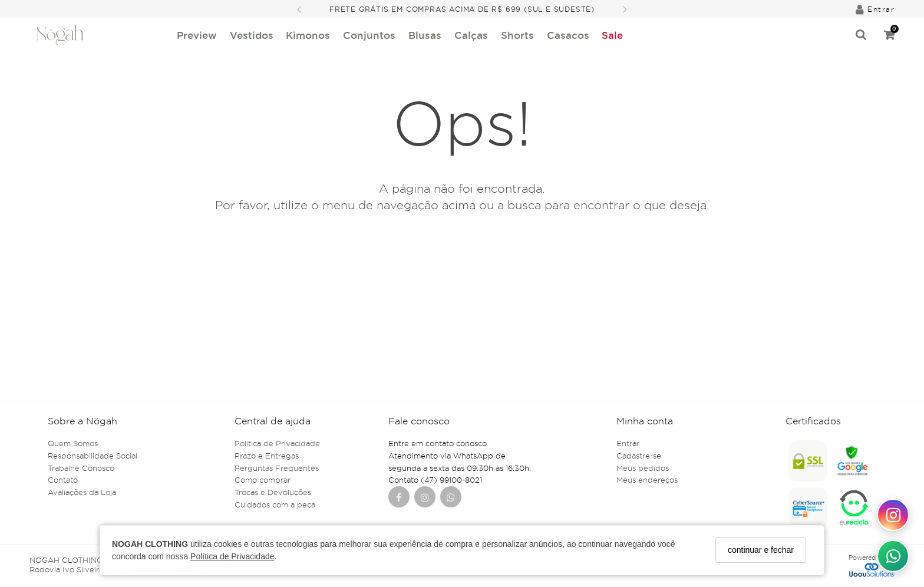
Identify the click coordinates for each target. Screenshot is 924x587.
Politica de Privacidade (277, 443)
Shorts (517, 35)
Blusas (425, 35)
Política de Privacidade (232, 556)
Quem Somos (73, 443)
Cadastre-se (639, 456)
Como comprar (263, 480)
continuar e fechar (761, 550)
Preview (197, 35)
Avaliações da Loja (82, 492)
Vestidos (252, 35)
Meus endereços (647, 480)
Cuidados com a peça (275, 504)
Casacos (568, 35)
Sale (612, 35)
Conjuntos (369, 35)
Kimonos (308, 35)
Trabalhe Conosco (81, 468)
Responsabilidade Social (93, 456)
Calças (471, 35)
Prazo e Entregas (267, 456)
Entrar (628, 443)
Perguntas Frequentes (277, 468)
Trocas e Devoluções (273, 492)
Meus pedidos (643, 468)
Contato (63, 480)
